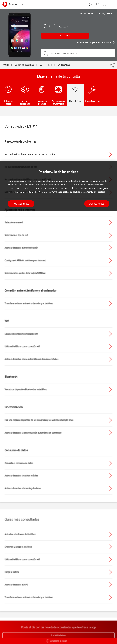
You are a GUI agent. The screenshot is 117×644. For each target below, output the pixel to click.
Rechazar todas (21, 204)
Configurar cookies (96, 192)
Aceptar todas (97, 204)
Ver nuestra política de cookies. (66, 192)
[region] (58, 402)
